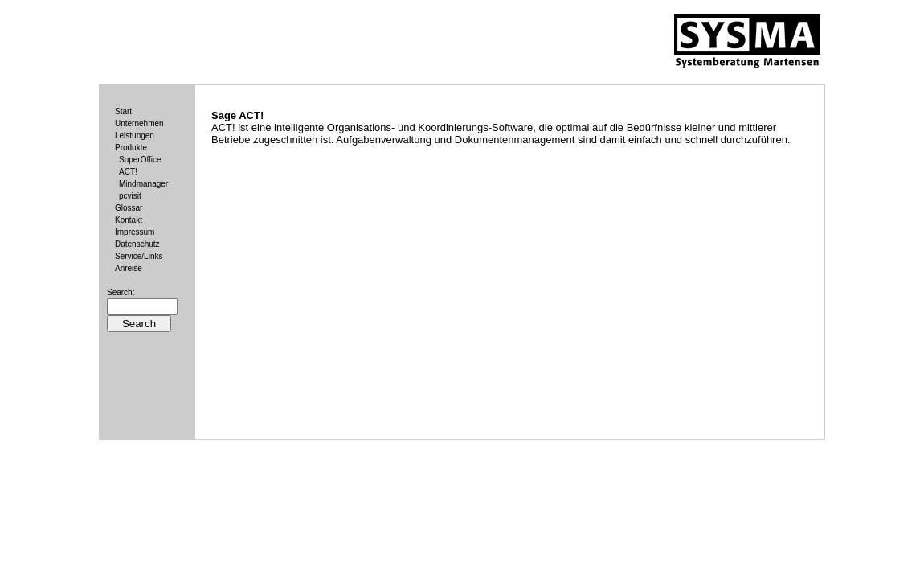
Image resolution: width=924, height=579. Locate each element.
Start (123, 111)
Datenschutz (137, 244)
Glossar (129, 208)
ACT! (128, 172)
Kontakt (129, 220)
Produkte (131, 148)
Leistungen (135, 136)
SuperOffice (140, 160)
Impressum (135, 232)
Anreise (129, 268)
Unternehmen (139, 123)
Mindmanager (143, 184)
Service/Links (139, 256)
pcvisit (130, 196)
